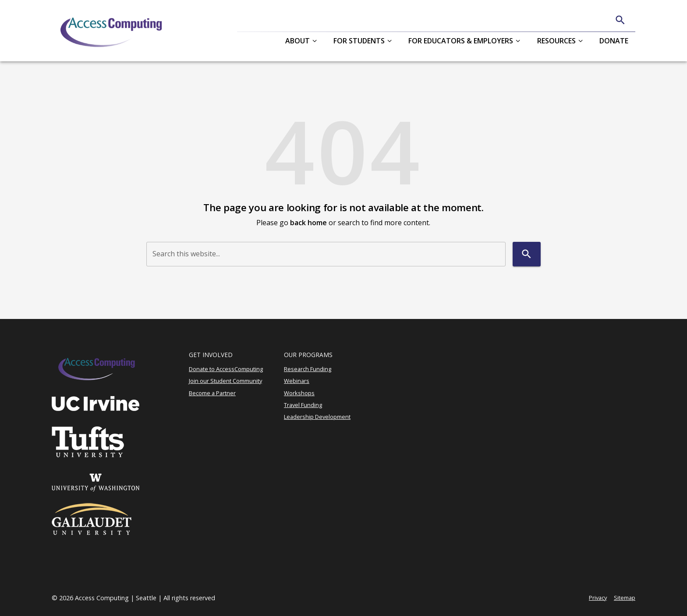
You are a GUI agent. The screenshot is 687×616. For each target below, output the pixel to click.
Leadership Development (317, 417)
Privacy (598, 598)
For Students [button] (359, 41)
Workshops (299, 393)
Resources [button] (556, 41)
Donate (614, 41)
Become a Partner (212, 393)
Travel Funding (303, 405)
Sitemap (625, 598)
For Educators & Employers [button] (461, 41)
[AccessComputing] (112, 31)
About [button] (297, 41)
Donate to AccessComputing (226, 369)
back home (308, 223)
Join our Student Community (225, 381)
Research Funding (308, 369)
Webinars (297, 381)
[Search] (620, 20)
